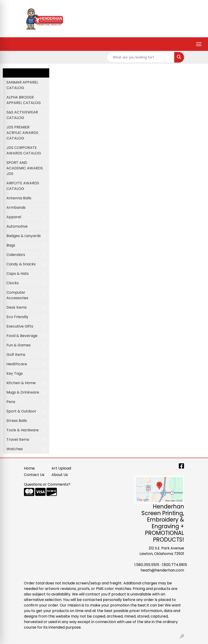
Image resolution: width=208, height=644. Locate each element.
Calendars (16, 255)
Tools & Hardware (23, 430)
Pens (11, 402)
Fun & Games (19, 345)
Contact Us (34, 475)
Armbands (16, 207)
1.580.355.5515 (147, 565)
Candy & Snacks (21, 264)
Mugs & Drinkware (23, 392)
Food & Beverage (22, 336)
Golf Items (16, 355)
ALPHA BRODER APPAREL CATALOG (24, 100)
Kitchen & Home (21, 383)
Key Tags (15, 373)
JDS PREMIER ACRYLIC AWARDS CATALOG (22, 133)
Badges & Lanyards (24, 236)
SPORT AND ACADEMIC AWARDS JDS (25, 168)
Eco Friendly (17, 317)
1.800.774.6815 (174, 565)
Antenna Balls (19, 198)
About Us (60, 475)
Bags (11, 245)
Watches (15, 449)
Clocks (13, 283)
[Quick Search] (141, 57)
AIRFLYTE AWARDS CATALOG (23, 186)
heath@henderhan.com (162, 570)
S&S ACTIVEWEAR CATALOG (22, 115)
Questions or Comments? (47, 484)
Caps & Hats (18, 274)
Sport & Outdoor (21, 411)
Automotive (17, 226)
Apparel (14, 217)
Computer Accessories (17, 295)
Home (29, 468)
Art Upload (61, 468)
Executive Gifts (20, 326)
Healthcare (17, 364)
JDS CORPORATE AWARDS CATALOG (24, 150)
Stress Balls (17, 421)
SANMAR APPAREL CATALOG (22, 85)
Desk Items (17, 307)
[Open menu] (199, 44)
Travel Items (18, 439)
